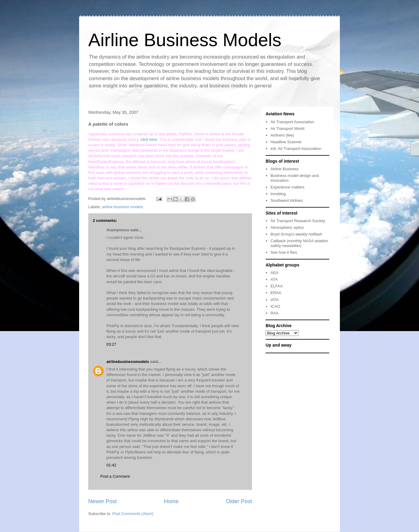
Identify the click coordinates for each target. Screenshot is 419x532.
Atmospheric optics (287, 227)
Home (171, 501)
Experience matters (287, 187)
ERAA (276, 293)
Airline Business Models (185, 40)
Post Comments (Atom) (133, 514)
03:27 (111, 344)
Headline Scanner (286, 142)
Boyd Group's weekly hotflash (296, 234)
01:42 (111, 465)
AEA (274, 273)
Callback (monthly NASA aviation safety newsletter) (299, 243)
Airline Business (285, 169)
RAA (275, 313)
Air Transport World (287, 129)
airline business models (123, 207)
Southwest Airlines (287, 200)
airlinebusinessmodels (128, 362)
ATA (274, 279)
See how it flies (284, 252)
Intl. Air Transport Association (296, 149)
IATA (275, 300)
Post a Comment (115, 476)
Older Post (239, 501)
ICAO (275, 306)
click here (149, 139)
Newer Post (102, 501)
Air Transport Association (292, 122)
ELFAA (277, 286)
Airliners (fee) (282, 135)
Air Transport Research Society (298, 221)
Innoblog (278, 194)
